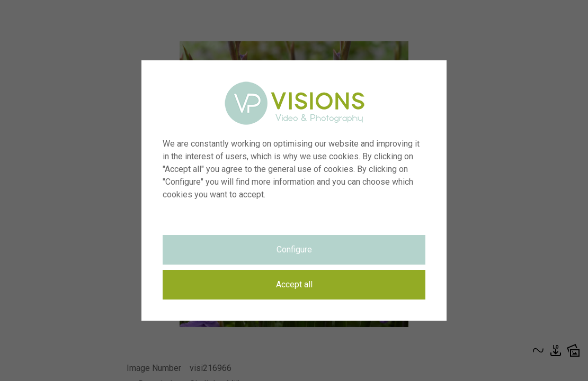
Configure (294, 250)
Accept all (294, 284)
